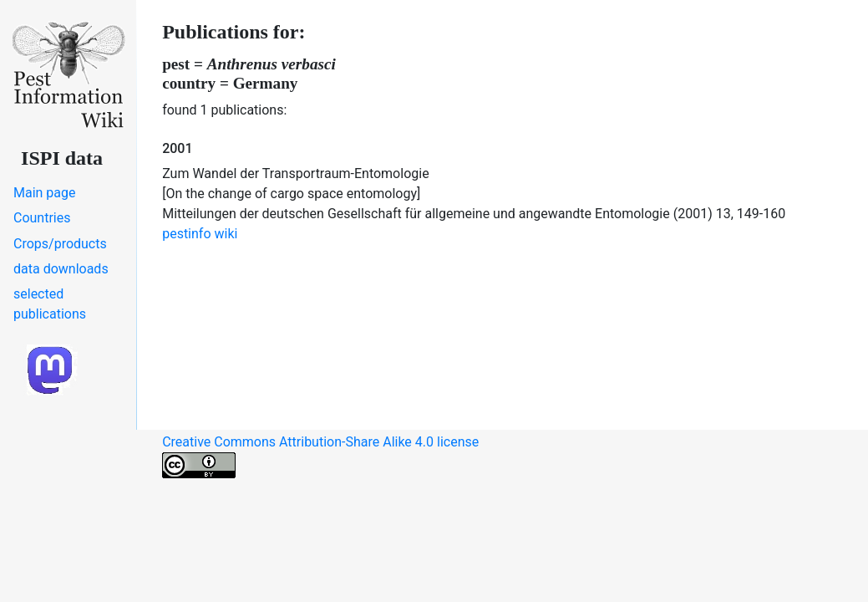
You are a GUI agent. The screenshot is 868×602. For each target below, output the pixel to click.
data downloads (61, 269)
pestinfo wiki (200, 234)
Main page (45, 193)
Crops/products (60, 244)
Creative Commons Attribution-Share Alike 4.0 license (320, 456)
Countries (42, 218)
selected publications (50, 304)
